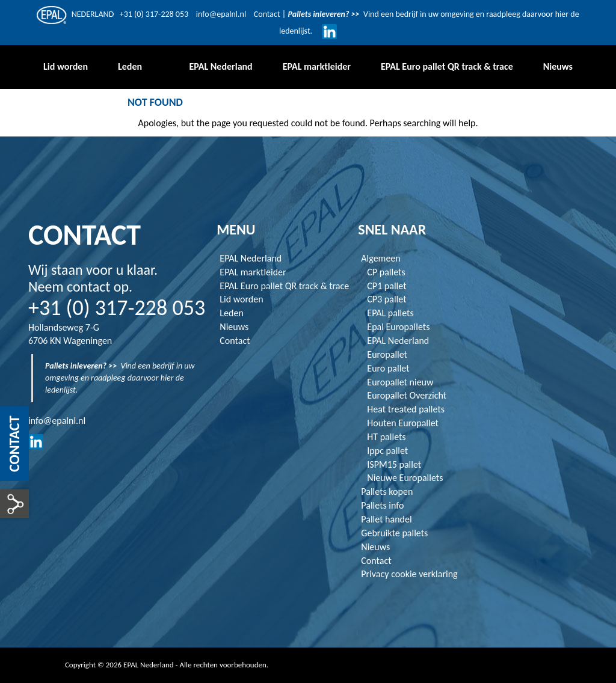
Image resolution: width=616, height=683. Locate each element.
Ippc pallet (387, 451)
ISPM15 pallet (394, 464)
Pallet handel (386, 519)
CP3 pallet (387, 299)
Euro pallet (388, 368)
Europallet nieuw (400, 382)
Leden (231, 313)
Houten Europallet (403, 423)
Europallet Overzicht (407, 395)
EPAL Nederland (251, 258)
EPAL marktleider (253, 272)
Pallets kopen (387, 492)
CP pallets (386, 272)
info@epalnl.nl (221, 14)
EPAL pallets (390, 313)
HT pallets (386, 437)
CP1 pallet (387, 286)
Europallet (387, 354)
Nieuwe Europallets (405, 478)
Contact (268, 14)
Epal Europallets (398, 327)
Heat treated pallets (406, 409)
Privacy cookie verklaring (409, 574)
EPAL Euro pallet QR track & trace (284, 286)
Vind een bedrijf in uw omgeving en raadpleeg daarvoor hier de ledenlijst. (120, 378)
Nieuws (234, 327)
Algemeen (380, 258)
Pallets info (382, 505)
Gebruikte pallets (394, 533)
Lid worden (241, 299)
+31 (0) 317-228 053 (154, 14)
